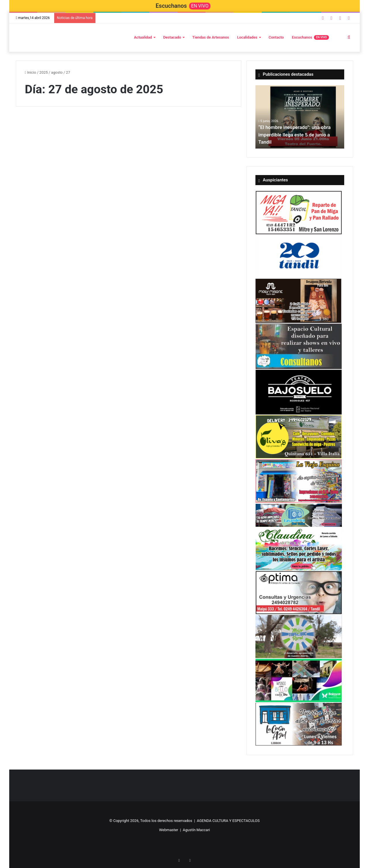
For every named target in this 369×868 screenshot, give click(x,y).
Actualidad (143, 37)
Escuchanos (310, 37)
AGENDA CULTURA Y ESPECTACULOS (228, 821)
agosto (57, 72)
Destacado (172, 37)
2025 (44, 72)
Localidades (247, 37)
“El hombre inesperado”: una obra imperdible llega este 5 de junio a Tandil (297, 135)
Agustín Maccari (196, 830)
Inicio (30, 72)
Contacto (276, 37)
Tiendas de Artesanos (211, 37)
